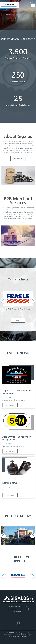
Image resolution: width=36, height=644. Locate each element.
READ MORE (18, 158)
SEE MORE (18, 320)
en (31, 2)
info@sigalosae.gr (18, 611)
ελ (34, 2)
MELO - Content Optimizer (19, 635)
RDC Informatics (23, 637)
